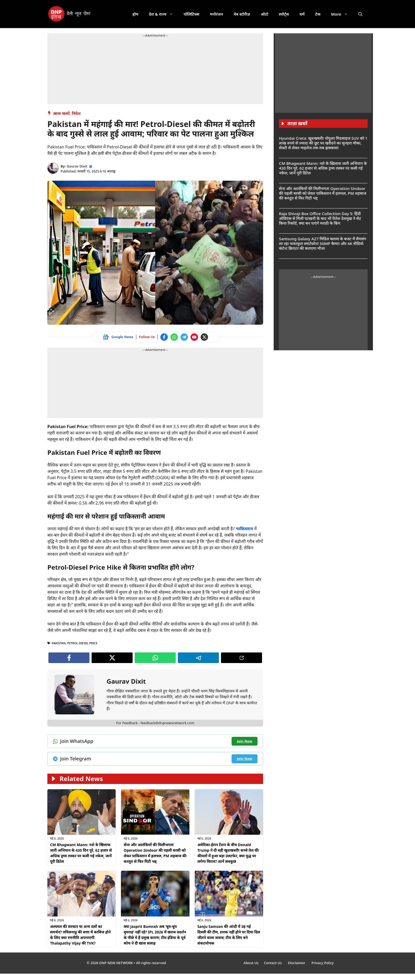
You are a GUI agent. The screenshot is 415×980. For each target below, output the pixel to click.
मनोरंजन (216, 14)
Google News (122, 337)
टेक (318, 14)
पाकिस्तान (245, 529)
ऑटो (265, 14)
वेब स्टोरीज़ (242, 14)
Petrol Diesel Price (82, 643)
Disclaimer (297, 963)
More (342, 14)
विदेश (76, 113)
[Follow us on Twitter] (204, 337)
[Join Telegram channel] (184, 337)
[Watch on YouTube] (194, 337)
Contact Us (273, 963)
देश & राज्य (164, 14)
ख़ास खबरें (62, 113)
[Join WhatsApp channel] (174, 337)
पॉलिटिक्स (192, 14)
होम (136, 14)
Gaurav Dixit (77, 166)
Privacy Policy (323, 963)
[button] (360, 14)
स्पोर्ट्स (284, 14)
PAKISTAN (59, 643)
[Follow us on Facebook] (164, 337)
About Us (251, 963)
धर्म (302, 14)
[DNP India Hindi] (70, 14)
